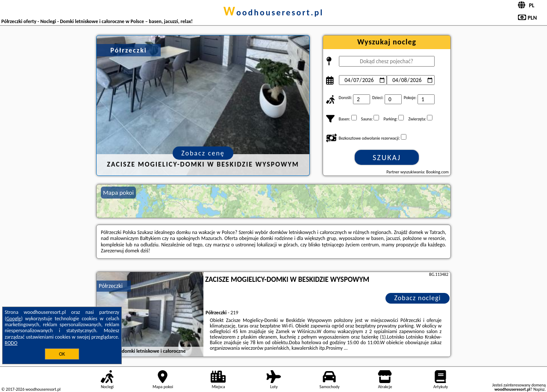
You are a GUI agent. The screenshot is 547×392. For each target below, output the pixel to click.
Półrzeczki (111, 286)
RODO (11, 343)
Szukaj (387, 158)
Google (14, 319)
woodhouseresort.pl (273, 12)
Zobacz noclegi (418, 298)
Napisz (539, 389)
